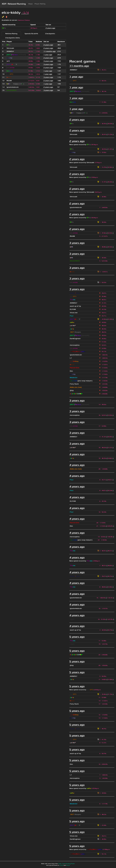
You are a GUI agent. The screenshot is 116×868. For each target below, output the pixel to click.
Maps (31, 4)
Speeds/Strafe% (31, 34)
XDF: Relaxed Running (14, 4)
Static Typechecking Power (66, 864)
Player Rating (40, 4)
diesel (68, 865)
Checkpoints (50, 34)
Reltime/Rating (11, 34)
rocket (61, 865)
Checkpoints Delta (13, 38)
